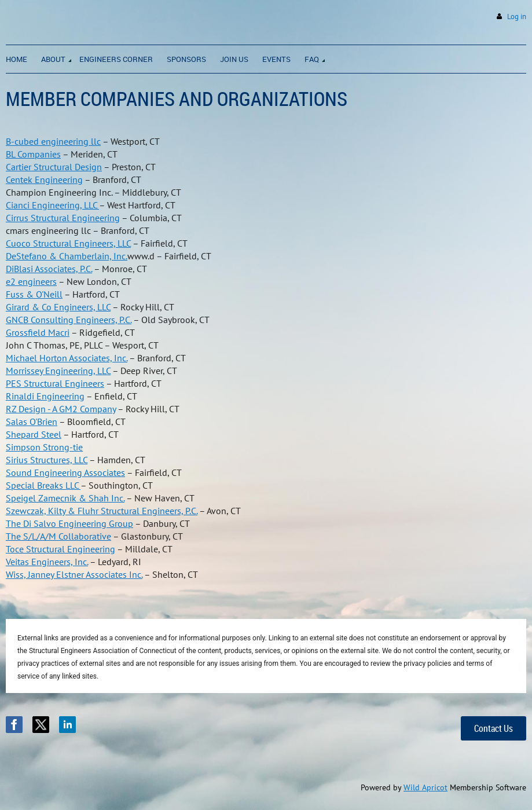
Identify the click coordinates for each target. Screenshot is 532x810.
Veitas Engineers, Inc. (47, 562)
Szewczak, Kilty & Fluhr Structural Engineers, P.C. (102, 511)
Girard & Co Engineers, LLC (58, 307)
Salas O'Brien (32, 422)
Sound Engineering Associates (65, 472)
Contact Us (494, 728)
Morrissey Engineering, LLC (58, 371)
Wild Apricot (425, 787)
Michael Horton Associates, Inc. (67, 358)
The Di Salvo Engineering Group (69, 523)
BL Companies (33, 154)
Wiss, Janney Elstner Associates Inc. (74, 574)
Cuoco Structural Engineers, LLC (68, 243)
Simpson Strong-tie (44, 447)
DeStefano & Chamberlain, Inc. (67, 256)
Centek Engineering (44, 179)
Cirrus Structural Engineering (63, 218)
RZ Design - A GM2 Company (61, 409)
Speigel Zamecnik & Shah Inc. (65, 498)
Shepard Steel (34, 434)
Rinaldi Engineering (45, 396)
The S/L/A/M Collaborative (58, 536)
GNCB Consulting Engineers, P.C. (69, 320)
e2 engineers (31, 281)
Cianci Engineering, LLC (52, 205)
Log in (517, 17)
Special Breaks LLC (43, 485)
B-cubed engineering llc (53, 141)
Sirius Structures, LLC (47, 460)
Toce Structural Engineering (60, 549)
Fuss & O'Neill (34, 294)
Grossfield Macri (38, 332)
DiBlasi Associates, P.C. (49, 269)
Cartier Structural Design (54, 167)
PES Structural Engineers (55, 383)
